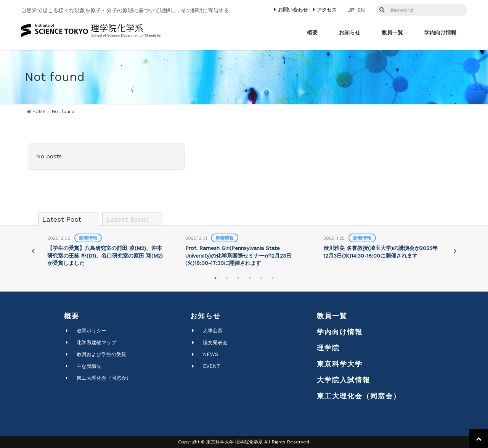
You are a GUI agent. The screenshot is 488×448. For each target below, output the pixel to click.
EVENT (211, 366)
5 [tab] (261, 278)
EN (361, 10)
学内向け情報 (340, 332)
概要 (72, 316)
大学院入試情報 (344, 380)
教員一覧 (332, 316)
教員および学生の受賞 (101, 354)
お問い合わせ (293, 10)
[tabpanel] (106, 251)
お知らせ (205, 316)
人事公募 (213, 331)
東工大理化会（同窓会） (104, 378)
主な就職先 (89, 366)
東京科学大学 (340, 364)
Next (455, 251)
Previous (33, 251)
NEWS (211, 354)
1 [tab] (215, 278)
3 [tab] (238, 278)
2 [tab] (227, 278)
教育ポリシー (91, 331)
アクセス (327, 10)
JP (351, 10)
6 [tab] (273, 278)
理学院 (328, 348)
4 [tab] (250, 278)
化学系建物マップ (96, 342)
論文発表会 (215, 342)
